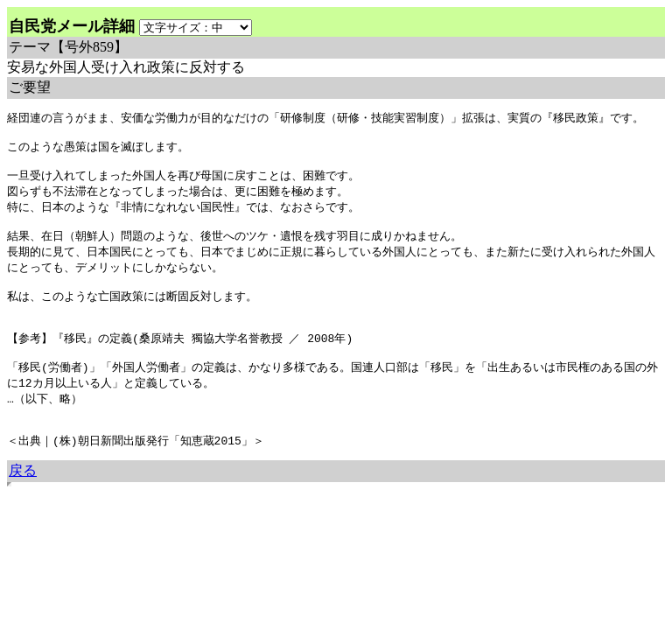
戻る (23, 506)
